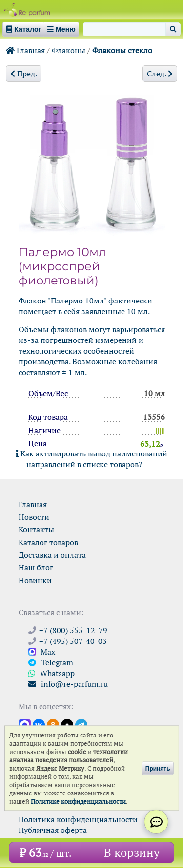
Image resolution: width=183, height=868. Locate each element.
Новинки (35, 580)
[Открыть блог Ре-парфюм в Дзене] (67, 724)
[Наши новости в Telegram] (81, 724)
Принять (158, 768)
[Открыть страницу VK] (39, 724)
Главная (25, 50)
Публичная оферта (53, 830)
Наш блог (36, 567)
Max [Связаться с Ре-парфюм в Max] (42, 652)
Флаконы (69, 50)
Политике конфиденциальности (78, 802)
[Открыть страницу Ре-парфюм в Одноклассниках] (53, 724)
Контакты (36, 529)
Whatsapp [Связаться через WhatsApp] (51, 673)
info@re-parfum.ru (68, 684)
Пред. (24, 74)
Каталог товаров (48, 542)
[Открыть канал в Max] (25, 724)
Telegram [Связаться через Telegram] (51, 662)
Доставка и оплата (52, 555)
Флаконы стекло (122, 50)
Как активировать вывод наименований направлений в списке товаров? (91, 459)
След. (160, 74)
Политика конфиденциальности (78, 819)
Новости (34, 517)
